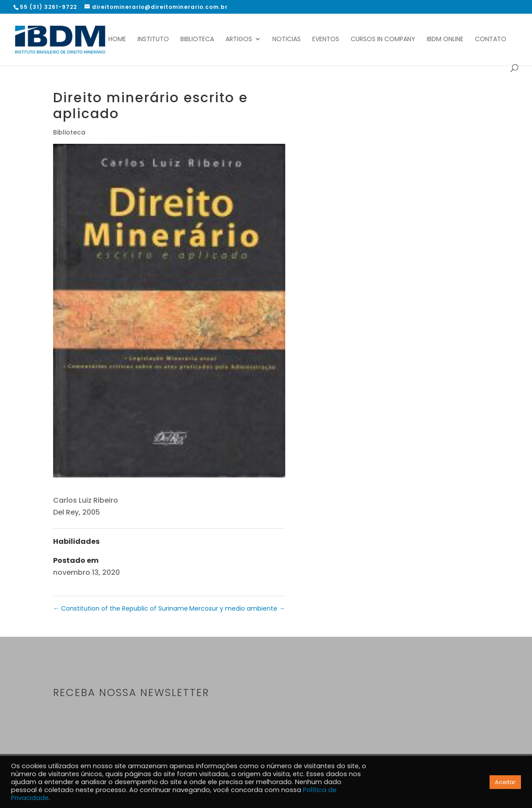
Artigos (239, 40)
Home (117, 40)
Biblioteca (197, 40)
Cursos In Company (383, 40)
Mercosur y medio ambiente (237, 608)
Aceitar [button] (505, 782)
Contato (491, 40)
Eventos (326, 40)
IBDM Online (445, 40)
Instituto (153, 40)
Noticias (287, 40)
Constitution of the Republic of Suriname (121, 608)
